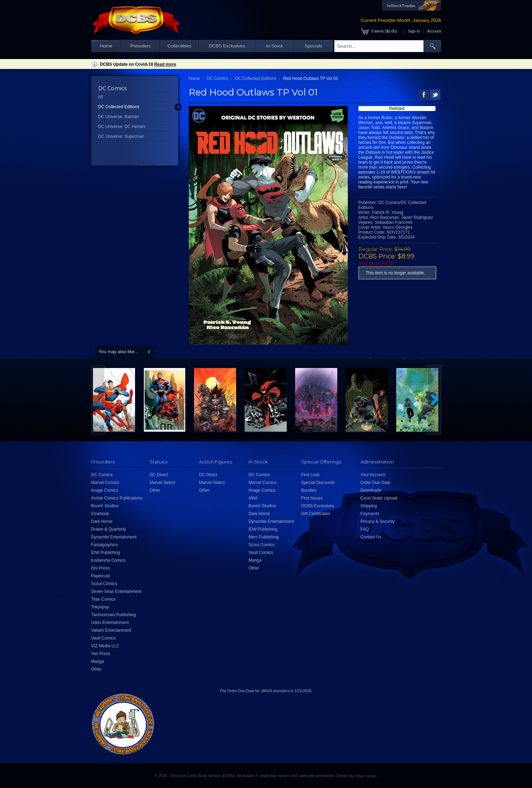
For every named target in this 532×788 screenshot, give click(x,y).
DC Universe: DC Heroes (122, 127)
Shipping (369, 506)
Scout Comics (104, 584)
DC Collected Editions (119, 107)
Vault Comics (104, 638)
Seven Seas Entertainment (116, 591)
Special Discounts (318, 483)
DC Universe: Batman (119, 117)
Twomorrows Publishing (114, 615)
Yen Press (101, 654)
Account (434, 31)
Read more (165, 64)
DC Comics (218, 78)
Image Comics (105, 490)
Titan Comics (104, 599)
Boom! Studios (105, 506)
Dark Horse (102, 521)
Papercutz (101, 576)
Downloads (371, 490)
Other (97, 669)
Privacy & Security (378, 521)
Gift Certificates (316, 514)
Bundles (309, 490)
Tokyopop (100, 607)
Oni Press (101, 568)
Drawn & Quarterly (109, 529)
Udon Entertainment (110, 623)
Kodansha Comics (108, 560)
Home (106, 46)
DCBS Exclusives (227, 46)
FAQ (365, 529)
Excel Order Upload (379, 498)
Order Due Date (376, 483)
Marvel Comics (105, 483)
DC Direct (159, 475)
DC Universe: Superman (121, 136)
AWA (253, 498)
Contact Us (371, 537)
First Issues (312, 498)
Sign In (414, 31)
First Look (311, 475)
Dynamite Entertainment (114, 537)
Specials (314, 46)
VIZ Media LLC (105, 646)
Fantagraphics (105, 545)
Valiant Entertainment (111, 630)
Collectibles (179, 46)
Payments (370, 514)
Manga (98, 661)
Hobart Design (365, 776)
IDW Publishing (106, 553)
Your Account (373, 475)
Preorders (141, 46)
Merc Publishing (264, 537)
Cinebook (100, 514)
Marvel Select (162, 483)
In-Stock (274, 46)
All (101, 97)
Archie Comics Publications (117, 498)
